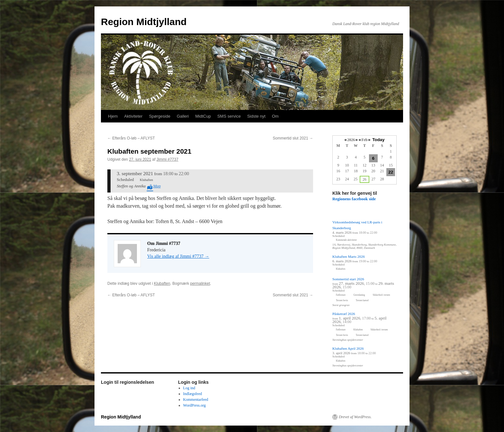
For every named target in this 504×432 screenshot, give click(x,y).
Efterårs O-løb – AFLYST (131, 138)
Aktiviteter (133, 116)
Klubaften (162, 283)
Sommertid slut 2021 (293, 138)
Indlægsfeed (193, 394)
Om (275, 116)
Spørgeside (159, 116)
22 (391, 172)
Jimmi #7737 (167, 159)
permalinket (200, 283)
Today (378, 140)
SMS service (229, 116)
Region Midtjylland (144, 22)
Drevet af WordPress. (355, 417)
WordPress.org (194, 405)
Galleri (183, 116)
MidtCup (203, 116)
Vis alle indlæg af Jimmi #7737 (178, 256)
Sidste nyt (256, 116)
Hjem (113, 116)
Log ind (189, 388)
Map (157, 186)
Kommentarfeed (196, 400)
